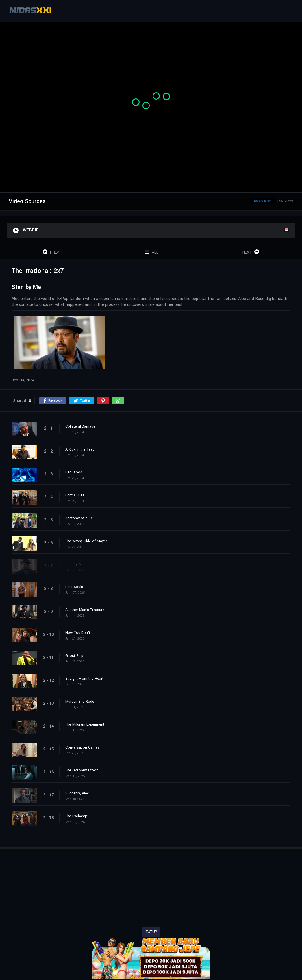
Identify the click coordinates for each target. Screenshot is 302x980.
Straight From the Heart (84, 679)
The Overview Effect (82, 770)
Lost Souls (74, 587)
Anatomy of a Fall (80, 518)
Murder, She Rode (80, 702)
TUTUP (151, 932)
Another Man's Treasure (85, 610)
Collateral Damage (80, 426)
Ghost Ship (74, 656)
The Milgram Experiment (85, 724)
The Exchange (77, 816)
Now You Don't (78, 633)
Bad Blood (74, 472)
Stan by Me (74, 564)
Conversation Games (82, 747)
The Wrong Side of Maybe (86, 541)
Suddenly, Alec (77, 793)
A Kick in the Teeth (81, 449)
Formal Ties (75, 495)
